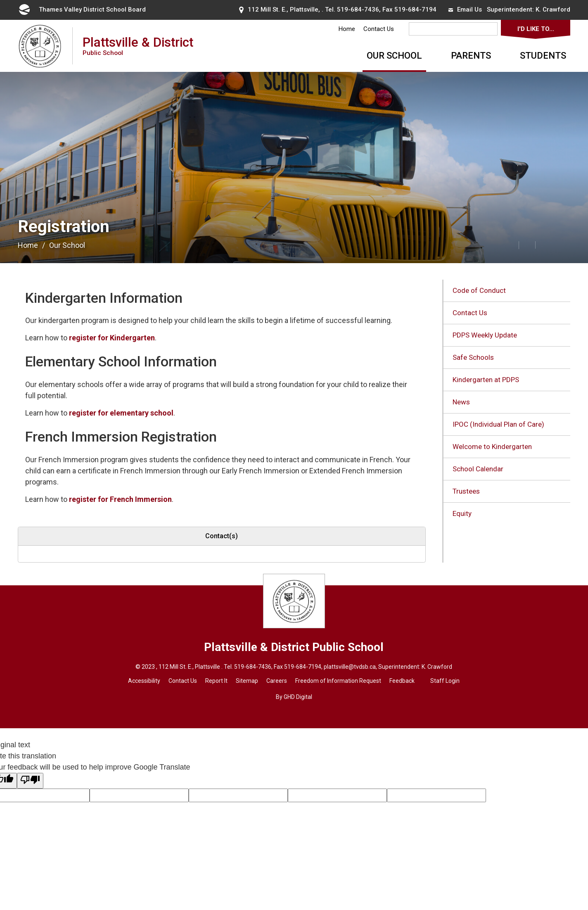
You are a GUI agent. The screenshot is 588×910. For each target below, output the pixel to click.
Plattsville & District (138, 46)
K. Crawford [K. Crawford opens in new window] (553, 10)
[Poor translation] (30, 781)
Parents (471, 56)
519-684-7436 (358, 10)
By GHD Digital (294, 697)
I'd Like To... (536, 29)
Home (347, 29)
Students (543, 56)
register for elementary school (121, 413)
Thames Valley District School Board (82, 10)
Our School (394, 56)
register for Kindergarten (112, 338)
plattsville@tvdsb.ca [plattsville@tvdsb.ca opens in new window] (350, 667)
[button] (492, 245)
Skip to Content (0, 0)
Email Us (465, 10)
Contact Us (379, 29)
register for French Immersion (120, 499)
